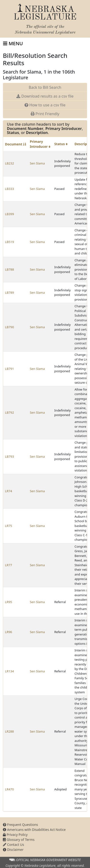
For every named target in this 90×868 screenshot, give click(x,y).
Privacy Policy (15, 835)
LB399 (10, 214)
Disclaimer (13, 850)
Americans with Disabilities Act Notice (34, 830)
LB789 (10, 293)
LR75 (9, 526)
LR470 (9, 789)
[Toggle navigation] (13, 44)
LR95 (9, 602)
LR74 (9, 491)
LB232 (10, 163)
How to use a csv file (45, 105)
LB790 (10, 327)
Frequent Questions (20, 825)
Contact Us (13, 845)
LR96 (9, 632)
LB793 (10, 456)
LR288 (9, 731)
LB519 (10, 242)
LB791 (10, 369)
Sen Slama (37, 163)
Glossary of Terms (19, 840)
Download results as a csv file (45, 96)
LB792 (10, 412)
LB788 (10, 269)
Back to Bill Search (45, 87)
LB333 (10, 189)
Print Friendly (45, 114)
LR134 (9, 671)
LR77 (9, 565)
